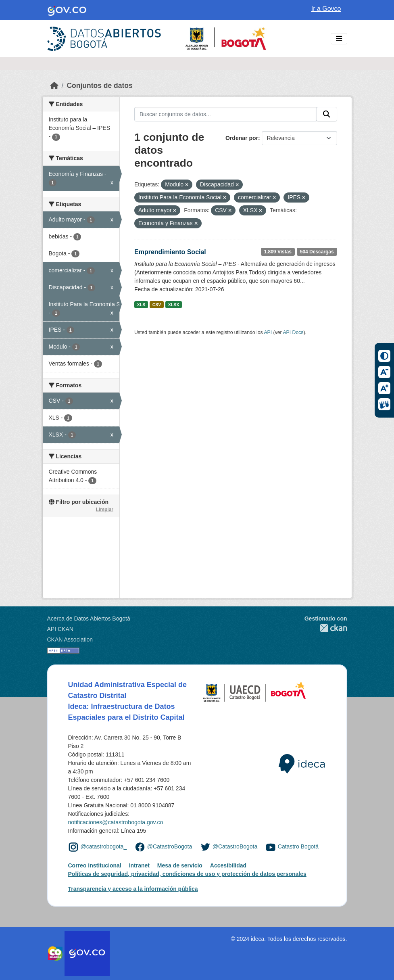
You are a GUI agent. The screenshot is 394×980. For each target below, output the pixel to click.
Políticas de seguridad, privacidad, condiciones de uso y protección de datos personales (187, 874)
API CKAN (60, 629)
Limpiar (105, 510)
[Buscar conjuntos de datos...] (225, 114)
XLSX (174, 305)
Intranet (139, 865)
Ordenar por (242, 138)
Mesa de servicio (180, 865)
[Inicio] (54, 86)
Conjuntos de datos (99, 86)
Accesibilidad (228, 865)
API (268, 332)
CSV (157, 305)
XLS (141, 305)
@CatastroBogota (170, 847)
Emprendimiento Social (170, 252)
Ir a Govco (326, 9)
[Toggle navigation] (339, 39)
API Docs (293, 332)
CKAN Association (70, 639)
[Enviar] (327, 114)
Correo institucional (95, 865)
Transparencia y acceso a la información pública (133, 889)
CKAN (326, 628)
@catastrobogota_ (104, 847)
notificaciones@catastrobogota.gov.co (116, 822)
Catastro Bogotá (298, 847)
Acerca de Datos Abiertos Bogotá (89, 619)
